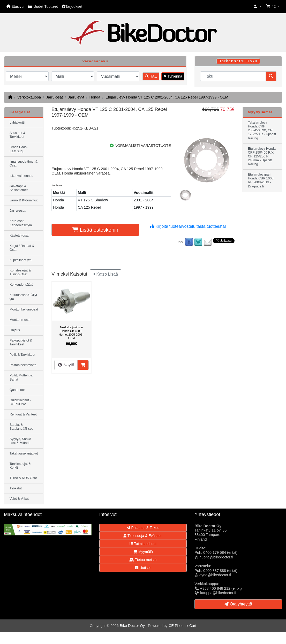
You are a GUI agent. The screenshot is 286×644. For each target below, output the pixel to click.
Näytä (66, 365)
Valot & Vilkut (19, 499)
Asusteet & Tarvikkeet (17, 135)
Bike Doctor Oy (132, 626)
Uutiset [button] (143, 568)
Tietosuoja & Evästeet (143, 536)
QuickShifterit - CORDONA (20, 402)
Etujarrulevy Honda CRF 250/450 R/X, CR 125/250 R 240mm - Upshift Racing (262, 156)
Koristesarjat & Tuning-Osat (20, 272)
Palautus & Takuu (143, 528)
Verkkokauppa (29, 97)
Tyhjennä (173, 76)
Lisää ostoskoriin (95, 230)
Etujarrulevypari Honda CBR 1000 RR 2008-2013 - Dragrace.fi (261, 180)
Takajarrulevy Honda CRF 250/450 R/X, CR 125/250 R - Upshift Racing (262, 130)
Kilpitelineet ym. (21, 260)
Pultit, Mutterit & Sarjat (21, 377)
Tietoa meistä (143, 560)
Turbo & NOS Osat (23, 478)
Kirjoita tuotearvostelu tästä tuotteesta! (188, 226)
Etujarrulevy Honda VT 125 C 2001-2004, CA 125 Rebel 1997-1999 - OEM (167, 97)
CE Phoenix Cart (182, 626)
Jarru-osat (54, 97)
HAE (151, 76)
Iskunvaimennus (21, 176)
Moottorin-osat (20, 320)
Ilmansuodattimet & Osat (24, 164)
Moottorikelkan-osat (24, 309)
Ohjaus (15, 330)
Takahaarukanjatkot (24, 453)
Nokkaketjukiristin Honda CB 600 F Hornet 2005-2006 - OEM (71, 333)
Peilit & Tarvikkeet (22, 355)
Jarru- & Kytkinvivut (24, 200)
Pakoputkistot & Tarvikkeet (21, 342)
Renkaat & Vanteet (23, 414)
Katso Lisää (106, 274)
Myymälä (143, 552)
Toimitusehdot (143, 544)
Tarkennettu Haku (238, 61)
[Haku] (233, 76)
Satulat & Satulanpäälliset (21, 427)
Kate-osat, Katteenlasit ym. (21, 223)
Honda (95, 97)
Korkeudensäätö (21, 285)
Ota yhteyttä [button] (238, 604)
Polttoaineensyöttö (23, 365)
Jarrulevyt (76, 97)
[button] (258, 7)
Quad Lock (17, 390)
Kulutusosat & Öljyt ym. (23, 297)
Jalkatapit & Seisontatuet (19, 188)
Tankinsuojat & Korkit (20, 466)
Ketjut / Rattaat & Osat (22, 248)
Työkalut (16, 488)
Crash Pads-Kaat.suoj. (19, 149)
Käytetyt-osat (19, 236)
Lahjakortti (17, 123)
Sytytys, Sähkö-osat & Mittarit (21, 441)
